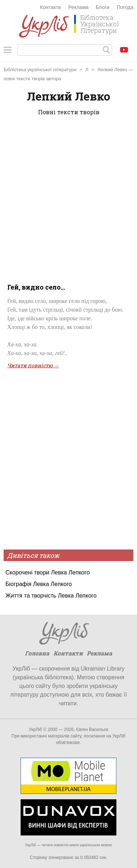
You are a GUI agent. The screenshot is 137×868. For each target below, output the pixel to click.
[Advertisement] (68, 198)
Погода (125, 7)
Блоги (103, 7)
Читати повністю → (33, 365)
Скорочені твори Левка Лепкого (48, 572)
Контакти (50, 7)
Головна (37, 653)
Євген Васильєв (92, 730)
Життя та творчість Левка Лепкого (51, 596)
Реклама (78, 7)
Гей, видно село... (36, 287)
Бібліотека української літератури (40, 70)
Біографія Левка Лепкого (39, 584)
